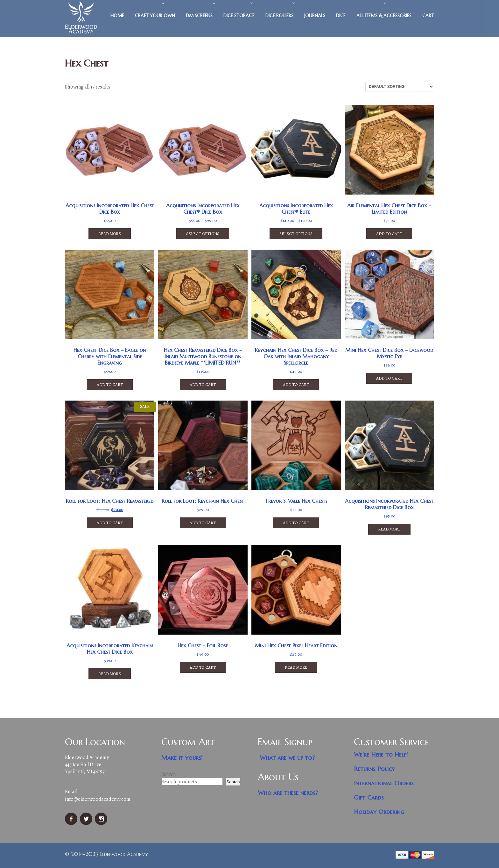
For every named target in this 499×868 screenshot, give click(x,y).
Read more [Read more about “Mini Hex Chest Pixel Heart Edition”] (296, 667)
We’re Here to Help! (381, 754)
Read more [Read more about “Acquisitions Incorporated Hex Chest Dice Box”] (110, 234)
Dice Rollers (279, 16)
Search (169, 774)
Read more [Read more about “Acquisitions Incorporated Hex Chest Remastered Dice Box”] (389, 529)
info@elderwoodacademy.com (98, 799)
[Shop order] (400, 87)
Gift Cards (369, 797)
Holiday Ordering (379, 812)
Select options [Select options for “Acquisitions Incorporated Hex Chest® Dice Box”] (203, 234)
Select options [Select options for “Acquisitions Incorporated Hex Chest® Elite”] (296, 234)
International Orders (384, 783)
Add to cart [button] (389, 234)
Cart (428, 16)
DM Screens (199, 16)
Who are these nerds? (288, 793)
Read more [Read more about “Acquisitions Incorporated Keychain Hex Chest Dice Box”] (110, 674)
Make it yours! (182, 758)
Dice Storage (239, 16)
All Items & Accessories (384, 16)
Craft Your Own (155, 16)
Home (117, 16)
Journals (315, 16)
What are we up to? (287, 758)
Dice (341, 16)
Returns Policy (374, 769)
